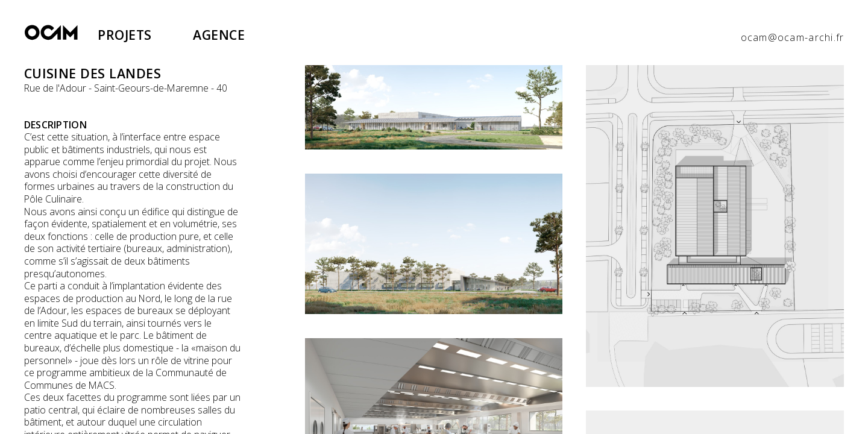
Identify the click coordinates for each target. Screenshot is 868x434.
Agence (219, 35)
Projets (124, 35)
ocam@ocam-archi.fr (793, 37)
